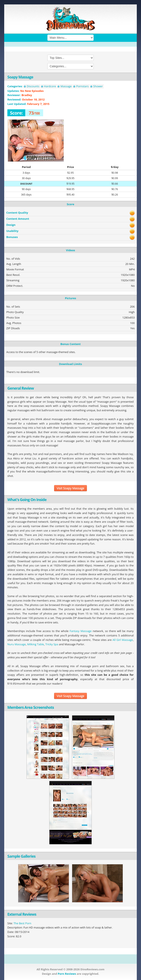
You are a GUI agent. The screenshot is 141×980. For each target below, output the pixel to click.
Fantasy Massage (81, 631)
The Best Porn (22, 923)
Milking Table (36, 644)
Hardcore (50, 86)
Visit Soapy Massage (71, 488)
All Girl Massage (123, 640)
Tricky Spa (52, 644)
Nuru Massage (17, 644)
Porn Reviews (67, 974)
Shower (98, 86)
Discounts (33, 86)
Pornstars (82, 86)
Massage (66, 86)
